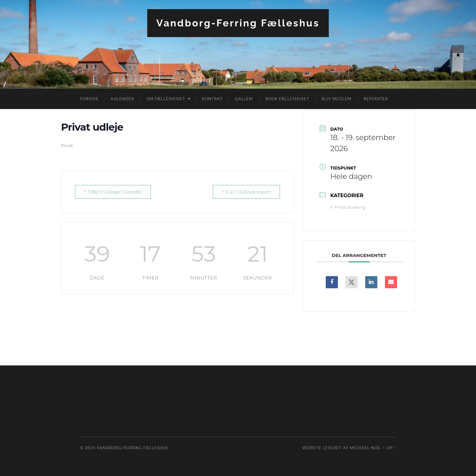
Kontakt (212, 99)
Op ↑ (391, 448)
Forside (89, 99)
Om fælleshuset (166, 99)
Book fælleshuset (287, 99)
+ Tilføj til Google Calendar (113, 192)
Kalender (122, 99)
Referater (376, 99)
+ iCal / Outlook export (246, 192)
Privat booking (348, 207)
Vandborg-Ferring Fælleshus (238, 23)
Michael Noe (365, 448)
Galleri (244, 99)
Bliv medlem (337, 99)
